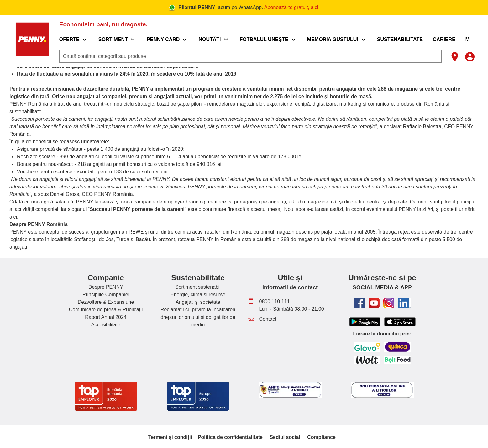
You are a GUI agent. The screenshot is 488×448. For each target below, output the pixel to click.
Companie (106, 278)
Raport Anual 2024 (106, 317)
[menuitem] (78, 40)
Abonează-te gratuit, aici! (292, 7)
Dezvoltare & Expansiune (106, 302)
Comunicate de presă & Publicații (106, 310)
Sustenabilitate (198, 278)
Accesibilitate (106, 325)
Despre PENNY (106, 287)
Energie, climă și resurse (198, 295)
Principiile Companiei (106, 295)
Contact (268, 319)
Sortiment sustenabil (198, 287)
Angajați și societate (198, 302)
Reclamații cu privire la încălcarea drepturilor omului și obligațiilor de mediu (198, 317)
